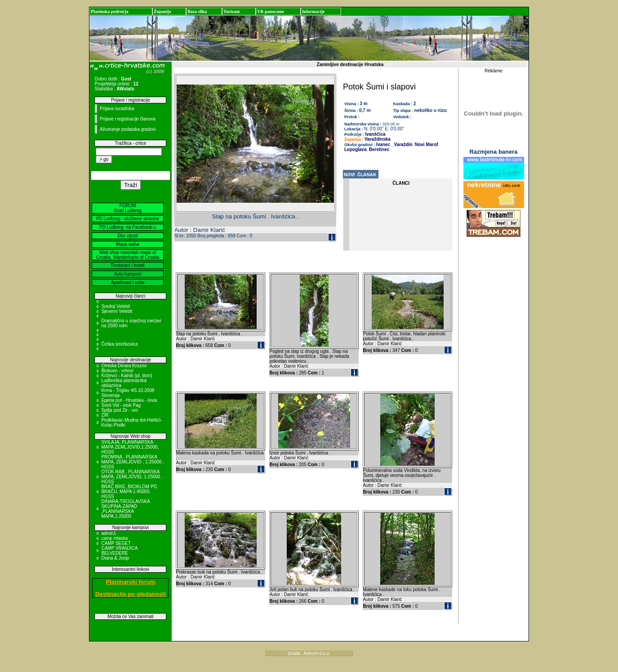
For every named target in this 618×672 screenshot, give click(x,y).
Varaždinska (378, 139)
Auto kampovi (128, 274)
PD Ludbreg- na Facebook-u (128, 227)
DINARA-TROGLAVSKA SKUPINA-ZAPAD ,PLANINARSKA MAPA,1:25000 (125, 509)
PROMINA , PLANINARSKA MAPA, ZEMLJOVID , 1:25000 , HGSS (132, 462)
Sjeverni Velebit (117, 311)
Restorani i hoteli (128, 265)
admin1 (109, 533)
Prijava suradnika (117, 109)
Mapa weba (128, 244)
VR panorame (271, 11)
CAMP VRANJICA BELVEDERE (119, 551)
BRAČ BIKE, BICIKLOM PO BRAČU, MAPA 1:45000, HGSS (129, 492)
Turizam (231, 11)
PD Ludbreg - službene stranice (128, 219)
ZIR (105, 415)
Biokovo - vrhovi (117, 371)
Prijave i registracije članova (128, 119)
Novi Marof (426, 145)
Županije (162, 11)
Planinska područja (110, 11)
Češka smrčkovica (119, 344)
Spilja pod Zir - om (119, 410)
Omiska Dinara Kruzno (124, 366)
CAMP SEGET (116, 543)
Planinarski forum (131, 582)
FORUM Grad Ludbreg (128, 208)
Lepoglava (355, 149)
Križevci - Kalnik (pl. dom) (127, 376)
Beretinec (378, 149)
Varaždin (403, 145)
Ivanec (383, 145)
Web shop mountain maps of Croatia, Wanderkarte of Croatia (128, 255)
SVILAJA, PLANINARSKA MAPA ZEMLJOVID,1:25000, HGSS (130, 447)
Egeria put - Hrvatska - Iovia (129, 400)
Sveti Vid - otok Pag (121, 405)
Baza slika (197, 11)
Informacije (313, 11)
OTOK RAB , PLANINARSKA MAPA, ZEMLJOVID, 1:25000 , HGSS (132, 477)
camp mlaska (114, 538)
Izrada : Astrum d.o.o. (309, 653)
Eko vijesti (127, 236)
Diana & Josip (115, 558)
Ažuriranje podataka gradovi (128, 129)
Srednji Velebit (116, 306)
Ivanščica (376, 134)
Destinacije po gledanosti (131, 594)
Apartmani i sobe (127, 283)
